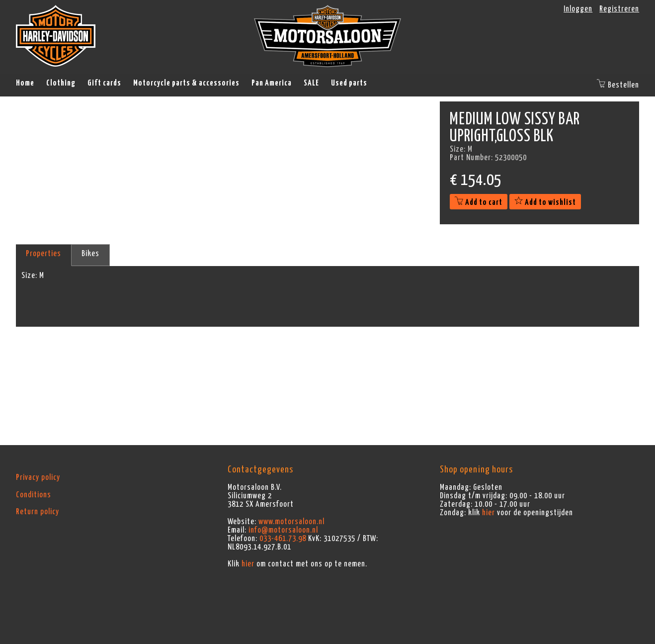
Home (25, 83)
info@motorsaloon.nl (283, 530)
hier (248, 564)
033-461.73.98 (283, 539)
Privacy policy (38, 477)
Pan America (272, 83)
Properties (43, 254)
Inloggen (578, 9)
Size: (29, 276)
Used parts (349, 83)
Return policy (38, 512)
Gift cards (104, 83)
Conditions (34, 495)
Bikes (90, 254)
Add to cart (479, 202)
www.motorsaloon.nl (291, 522)
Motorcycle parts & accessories (186, 83)
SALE (311, 83)
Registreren (619, 9)
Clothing (61, 83)
